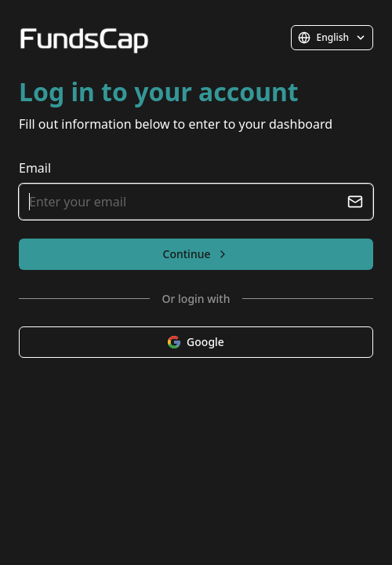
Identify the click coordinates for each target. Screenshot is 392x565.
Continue (196, 254)
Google (196, 342)
